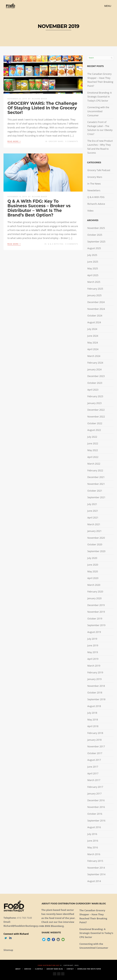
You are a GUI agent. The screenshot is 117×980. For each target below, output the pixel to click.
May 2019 (93, 652)
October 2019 (95, 619)
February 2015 (95, 861)
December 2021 (96, 477)
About (18, 969)
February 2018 (95, 733)
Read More (14, 141)
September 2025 (96, 242)
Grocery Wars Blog (55, 969)
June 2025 (93, 262)
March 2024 (94, 356)
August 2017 (94, 760)
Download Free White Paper (89, 969)
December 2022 (96, 410)
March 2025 (94, 282)
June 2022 (93, 443)
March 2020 (94, 585)
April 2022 (93, 457)
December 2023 (96, 376)
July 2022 (92, 437)
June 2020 (93, 565)
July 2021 (92, 504)
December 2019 (96, 605)
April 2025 (93, 275)
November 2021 (96, 484)
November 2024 (96, 309)
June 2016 (93, 841)
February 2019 (95, 672)
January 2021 (94, 531)
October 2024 (95, 316)
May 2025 (93, 268)
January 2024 (94, 369)
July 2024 (92, 329)
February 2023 (95, 396)
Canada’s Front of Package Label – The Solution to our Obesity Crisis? (100, 128)
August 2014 (94, 881)
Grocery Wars (56, 141)
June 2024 (93, 336)
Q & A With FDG (56, 244)
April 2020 (93, 578)
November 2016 (96, 807)
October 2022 (95, 423)
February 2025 (95, 289)
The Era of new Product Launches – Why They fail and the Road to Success (100, 147)
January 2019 (94, 679)
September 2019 (96, 625)
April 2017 (93, 773)
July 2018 (92, 713)
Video (90, 211)
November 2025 (96, 228)
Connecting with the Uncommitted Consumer (98, 111)
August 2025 (94, 248)
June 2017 (93, 767)
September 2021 (96, 497)
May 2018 (93, 720)
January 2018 (94, 740)
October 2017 (95, 753)
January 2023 (94, 403)
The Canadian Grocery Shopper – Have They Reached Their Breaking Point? (100, 80)
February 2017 (95, 787)
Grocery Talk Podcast (99, 170)
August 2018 (94, 706)
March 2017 (94, 780)
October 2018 (95, 693)
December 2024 (96, 302)
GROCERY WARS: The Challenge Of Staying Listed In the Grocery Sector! (42, 108)
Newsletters (94, 190)
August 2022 (94, 430)
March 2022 (94, 464)
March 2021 (94, 524)
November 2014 (96, 868)
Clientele (39, 969)
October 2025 (95, 235)
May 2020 (93, 571)
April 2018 (93, 726)
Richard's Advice (96, 204)
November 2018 (96, 686)
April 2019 (93, 659)
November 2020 (96, 538)
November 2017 (96, 746)
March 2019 (94, 666)
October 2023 (95, 383)
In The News (94, 184)
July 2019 (92, 639)
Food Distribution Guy (49, 965)
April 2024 (93, 349)
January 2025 (94, 295)
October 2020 (95, 544)
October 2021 (95, 491)
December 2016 (96, 800)
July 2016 (92, 834)
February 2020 (95, 592)
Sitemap (8, 950)
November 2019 (96, 612)
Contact (70, 969)
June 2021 (93, 511)
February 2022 (95, 470)
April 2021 (93, 518)
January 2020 (94, 598)
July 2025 (92, 255)
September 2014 (96, 874)
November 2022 (96, 417)
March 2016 (94, 854)
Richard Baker (40, 99)
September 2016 (96, 821)
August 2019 (94, 632)
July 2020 (92, 558)
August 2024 (94, 322)
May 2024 (93, 343)
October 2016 (95, 814)
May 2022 (93, 450)
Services (28, 969)
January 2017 (94, 794)
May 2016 (93, 847)
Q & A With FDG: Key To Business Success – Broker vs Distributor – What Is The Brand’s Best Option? (39, 208)
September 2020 (96, 551)
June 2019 (93, 645)
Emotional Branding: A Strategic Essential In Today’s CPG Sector (99, 97)
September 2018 (96, 699)
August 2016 (94, 827)
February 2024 (95, 363)
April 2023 (93, 390)
